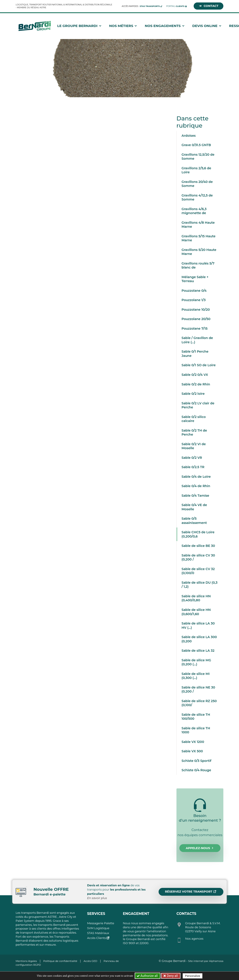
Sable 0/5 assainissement (194, 521)
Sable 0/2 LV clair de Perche (198, 405)
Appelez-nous (200, 848)
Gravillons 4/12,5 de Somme (197, 197)
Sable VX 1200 (193, 742)
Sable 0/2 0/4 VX (195, 375)
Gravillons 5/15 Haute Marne (199, 238)
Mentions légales (26, 961)
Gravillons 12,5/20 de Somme (198, 157)
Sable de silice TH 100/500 (196, 717)
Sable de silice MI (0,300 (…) (196, 676)
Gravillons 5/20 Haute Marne (199, 252)
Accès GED (90, 961)
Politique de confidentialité (60, 961)
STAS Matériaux (98, 933)
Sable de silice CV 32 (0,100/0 (198, 571)
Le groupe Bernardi (79, 26)
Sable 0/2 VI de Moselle (194, 446)
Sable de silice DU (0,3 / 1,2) (200, 585)
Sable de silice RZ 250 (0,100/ (199, 703)
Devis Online (207, 26)
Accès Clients (96, 938)
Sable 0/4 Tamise (195, 496)
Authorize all (148, 976)
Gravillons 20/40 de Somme (197, 184)
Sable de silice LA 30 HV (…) (198, 625)
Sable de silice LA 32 (198, 651)
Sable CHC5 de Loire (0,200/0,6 (198, 534)
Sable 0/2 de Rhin (196, 384)
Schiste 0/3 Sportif (196, 761)
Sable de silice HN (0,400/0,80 (196, 598)
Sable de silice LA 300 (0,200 (199, 639)
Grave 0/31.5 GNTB (196, 145)
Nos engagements (165, 26)
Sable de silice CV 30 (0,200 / (198, 557)
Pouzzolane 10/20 (196, 310)
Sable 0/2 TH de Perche (194, 433)
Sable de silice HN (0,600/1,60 (196, 612)
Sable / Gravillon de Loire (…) (197, 340)
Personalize (192, 976)
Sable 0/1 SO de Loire (199, 365)
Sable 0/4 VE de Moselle (194, 507)
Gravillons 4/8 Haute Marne (198, 225)
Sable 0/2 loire (193, 394)
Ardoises (189, 136)
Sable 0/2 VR (192, 458)
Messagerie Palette (101, 923)
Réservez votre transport (191, 892)
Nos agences (194, 939)
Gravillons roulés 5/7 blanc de (198, 266)
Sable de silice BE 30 (198, 546)
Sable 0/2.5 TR (193, 467)
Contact (209, 6)
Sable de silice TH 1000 (196, 730)
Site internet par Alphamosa (206, 961)
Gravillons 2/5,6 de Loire (196, 170)
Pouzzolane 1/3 (194, 300)
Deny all (172, 976)
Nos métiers (123, 26)
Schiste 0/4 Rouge (196, 770)
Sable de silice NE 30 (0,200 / (198, 690)
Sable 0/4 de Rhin (196, 486)
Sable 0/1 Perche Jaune (195, 354)
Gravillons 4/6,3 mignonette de (194, 211)
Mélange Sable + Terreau (195, 279)
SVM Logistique (98, 928)
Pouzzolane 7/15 (195, 329)
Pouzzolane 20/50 (196, 319)
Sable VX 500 (192, 751)
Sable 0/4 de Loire (196, 477)
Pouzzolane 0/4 (194, 291)
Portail (175, 6)
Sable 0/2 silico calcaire (194, 419)
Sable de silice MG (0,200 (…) (196, 662)
